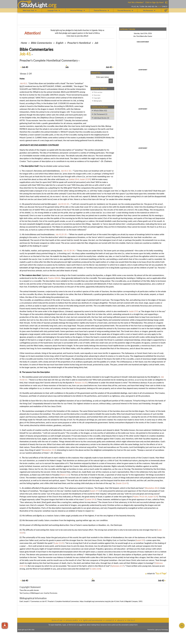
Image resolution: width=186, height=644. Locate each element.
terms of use (57, 620)
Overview (97, 95)
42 (109, 67)
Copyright (97, 98)
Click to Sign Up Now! (154, 2)
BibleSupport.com (37, 593)
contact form (133, 625)
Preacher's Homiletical (79, 43)
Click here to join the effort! (77, 36)
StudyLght (34, 5)
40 (25, 67)
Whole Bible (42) (100, 111)
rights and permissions (92, 620)
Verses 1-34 (26, 74)
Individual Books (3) (101, 118)
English (59, 43)
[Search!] (111, 81)
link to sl (131, 620)
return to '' (157, 573)
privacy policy (72, 620)
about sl (121, 620)
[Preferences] (166, 10)
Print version (98, 92)
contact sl (110, 620)
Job (96, 43)
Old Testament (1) (100, 114)
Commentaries (41, 43)
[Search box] (100, 81)
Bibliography (98, 101)
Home (24, 43)
